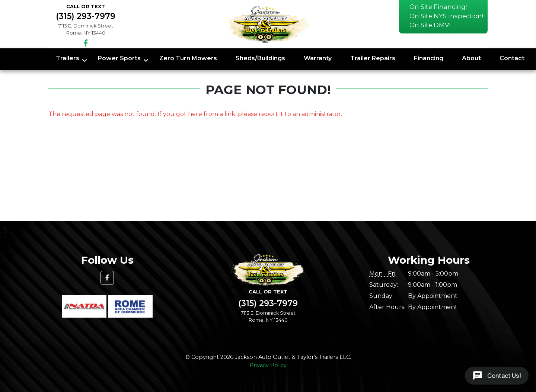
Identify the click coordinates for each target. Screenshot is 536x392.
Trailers (68, 58)
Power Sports (119, 58)
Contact (512, 58)
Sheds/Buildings (260, 58)
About (471, 58)
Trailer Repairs (373, 58)
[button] (107, 278)
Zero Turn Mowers (188, 58)
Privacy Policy (268, 365)
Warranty (318, 58)
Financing (429, 58)
